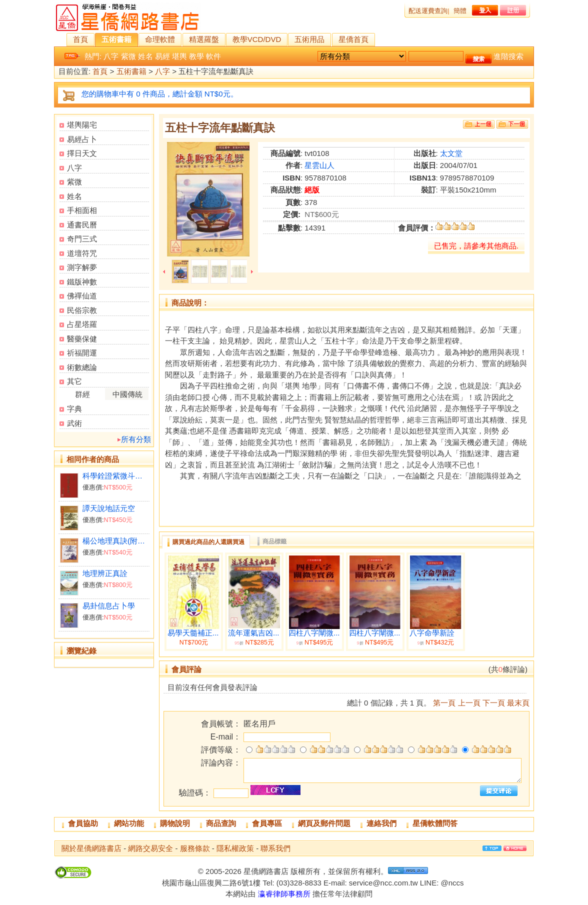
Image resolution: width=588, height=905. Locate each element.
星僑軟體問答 (435, 823)
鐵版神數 (82, 282)
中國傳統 (127, 394)
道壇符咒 (82, 253)
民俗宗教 (82, 310)
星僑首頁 (353, 39)
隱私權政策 (235, 848)
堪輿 (179, 56)
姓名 (145, 56)
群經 (82, 394)
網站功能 (129, 823)
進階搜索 (508, 56)
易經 (162, 56)
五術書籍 (116, 39)
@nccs (452, 883)
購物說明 (175, 823)
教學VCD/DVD (257, 39)
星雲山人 (319, 165)
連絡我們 (381, 823)
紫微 (128, 56)
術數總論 (82, 367)
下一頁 (494, 703)
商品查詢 (221, 823)
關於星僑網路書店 (91, 848)
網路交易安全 (150, 848)
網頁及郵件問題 (324, 823)
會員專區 (267, 823)
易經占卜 (82, 139)
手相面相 (82, 210)
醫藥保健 (82, 339)
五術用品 (309, 39)
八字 (111, 56)
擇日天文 (82, 153)
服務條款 (195, 848)
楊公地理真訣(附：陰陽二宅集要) (116, 541)
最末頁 (518, 703)
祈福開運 (82, 353)
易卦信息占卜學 (109, 606)
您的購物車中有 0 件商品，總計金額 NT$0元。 (160, 94)
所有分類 (136, 439)
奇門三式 (82, 239)
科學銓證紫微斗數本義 (116, 476)
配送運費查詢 (428, 11)
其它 (74, 381)
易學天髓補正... (193, 633)
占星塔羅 (82, 324)
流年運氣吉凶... (254, 633)
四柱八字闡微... (314, 633)
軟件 (213, 56)
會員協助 (83, 823)
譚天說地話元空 (109, 508)
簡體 (460, 11)
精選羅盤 (204, 39)
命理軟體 (160, 39)
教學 (196, 56)
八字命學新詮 (432, 633)
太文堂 (451, 153)
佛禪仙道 (82, 296)
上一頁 (469, 703)
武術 (74, 423)
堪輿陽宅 (82, 125)
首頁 (80, 39)
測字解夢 (82, 267)
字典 (74, 409)
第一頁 (444, 703)
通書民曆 (82, 225)
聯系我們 (275, 848)
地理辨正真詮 (105, 573)
